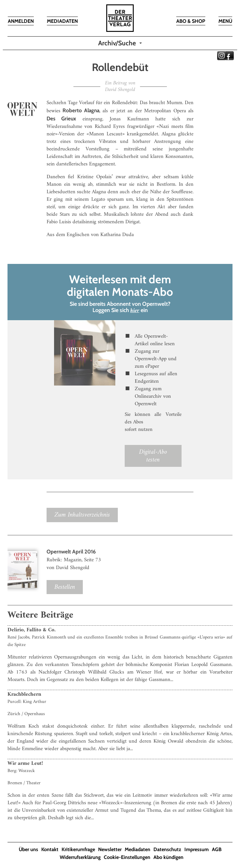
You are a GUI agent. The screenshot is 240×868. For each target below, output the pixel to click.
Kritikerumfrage (78, 849)
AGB (217, 849)
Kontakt (50, 849)
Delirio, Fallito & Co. (32, 630)
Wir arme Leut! (25, 764)
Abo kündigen (168, 857)
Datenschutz (167, 849)
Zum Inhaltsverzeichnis (82, 515)
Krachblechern (24, 694)
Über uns (28, 849)
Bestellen (65, 587)
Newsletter (110, 849)
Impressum (197, 849)
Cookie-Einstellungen (127, 857)
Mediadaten (137, 849)
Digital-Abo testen (153, 456)
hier (135, 311)
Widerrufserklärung (80, 857)
